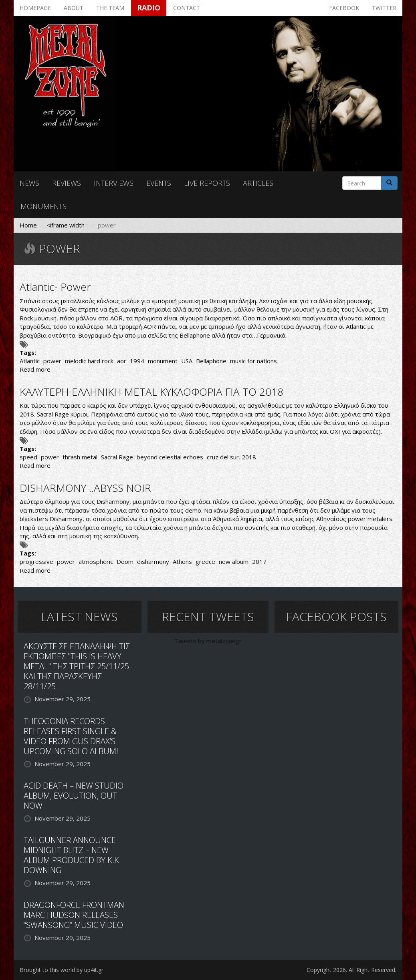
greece (205, 561)
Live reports (207, 183)
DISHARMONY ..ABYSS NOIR (85, 488)
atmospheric (96, 561)
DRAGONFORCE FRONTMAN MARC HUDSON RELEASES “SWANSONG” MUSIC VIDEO (74, 915)
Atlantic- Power (55, 287)
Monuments (43, 206)
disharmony (153, 561)
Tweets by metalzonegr (208, 641)
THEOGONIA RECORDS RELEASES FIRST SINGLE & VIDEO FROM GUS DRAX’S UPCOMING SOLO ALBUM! (71, 736)
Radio (149, 8)
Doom (125, 561)
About (74, 8)
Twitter (384, 8)
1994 (137, 361)
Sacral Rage (117, 457)
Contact (187, 8)
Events (159, 183)
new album (234, 561)
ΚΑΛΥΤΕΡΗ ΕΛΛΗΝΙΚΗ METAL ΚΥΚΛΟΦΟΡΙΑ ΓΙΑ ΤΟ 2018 (151, 392)
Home (28, 225)
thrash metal (80, 457)
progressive (36, 561)
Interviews (114, 183)
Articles (258, 183)
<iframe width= (67, 225)
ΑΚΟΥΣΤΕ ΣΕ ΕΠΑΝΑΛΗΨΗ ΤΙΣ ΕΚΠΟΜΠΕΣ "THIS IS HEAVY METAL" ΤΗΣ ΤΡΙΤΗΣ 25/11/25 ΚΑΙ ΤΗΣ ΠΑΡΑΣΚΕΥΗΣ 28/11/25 (77, 666)
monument (163, 361)
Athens (182, 561)
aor (122, 361)
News (29, 183)
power (52, 361)
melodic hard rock (89, 361)
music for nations (253, 361)
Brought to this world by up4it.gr (62, 970)
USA (187, 361)
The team (110, 8)
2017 (259, 561)
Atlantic (30, 361)
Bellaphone (211, 361)
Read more (35, 369)
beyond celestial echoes (170, 457)
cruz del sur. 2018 (231, 457)
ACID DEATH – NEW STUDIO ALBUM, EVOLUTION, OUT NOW (74, 796)
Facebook (344, 8)
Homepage (35, 8)
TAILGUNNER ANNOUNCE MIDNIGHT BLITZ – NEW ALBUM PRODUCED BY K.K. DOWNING (72, 855)
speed (28, 457)
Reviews (67, 183)
